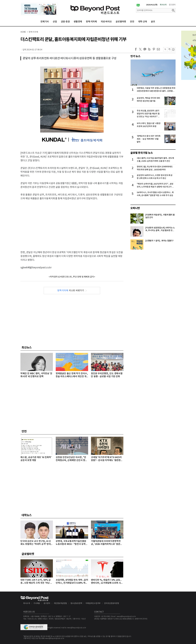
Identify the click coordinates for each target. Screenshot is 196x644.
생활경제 (78, 22)
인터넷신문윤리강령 (112, 603)
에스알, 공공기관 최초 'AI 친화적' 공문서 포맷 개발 (36, 459)
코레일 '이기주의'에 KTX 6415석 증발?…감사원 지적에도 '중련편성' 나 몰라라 (107, 459)
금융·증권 (65, 22)
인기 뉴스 (135, 56)
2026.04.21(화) (152, 5)
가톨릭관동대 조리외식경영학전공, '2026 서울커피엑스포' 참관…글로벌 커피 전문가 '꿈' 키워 (107, 543)
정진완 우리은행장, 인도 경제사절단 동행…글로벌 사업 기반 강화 (107, 375)
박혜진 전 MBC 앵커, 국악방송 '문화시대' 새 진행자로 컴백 (36, 375)
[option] (39, 9)
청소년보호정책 (76, 603)
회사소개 (163, 5)
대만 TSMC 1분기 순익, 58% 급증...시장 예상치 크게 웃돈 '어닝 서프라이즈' (36, 582)
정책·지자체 (91, 22)
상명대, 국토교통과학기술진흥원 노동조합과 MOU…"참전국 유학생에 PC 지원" (72, 543)
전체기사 (45, 22)
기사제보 (37, 603)
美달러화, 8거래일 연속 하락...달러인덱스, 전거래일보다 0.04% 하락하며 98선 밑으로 (72, 582)
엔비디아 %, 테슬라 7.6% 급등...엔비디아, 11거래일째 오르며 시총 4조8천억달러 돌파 (107, 582)
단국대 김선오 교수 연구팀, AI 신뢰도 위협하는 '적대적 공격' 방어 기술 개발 (36, 543)
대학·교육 (143, 22)
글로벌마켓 (121, 22)
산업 (55, 22)
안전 (132, 22)
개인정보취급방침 (60, 603)
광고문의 (172, 5)
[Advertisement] (72, 223)
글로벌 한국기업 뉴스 (142, 153)
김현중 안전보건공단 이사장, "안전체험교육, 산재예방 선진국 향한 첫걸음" (71, 459)
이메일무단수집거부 (93, 603)
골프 (153, 22)
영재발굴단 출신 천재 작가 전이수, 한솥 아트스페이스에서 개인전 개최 (72, 375)
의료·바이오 (106, 22)
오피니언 (135, 208)
